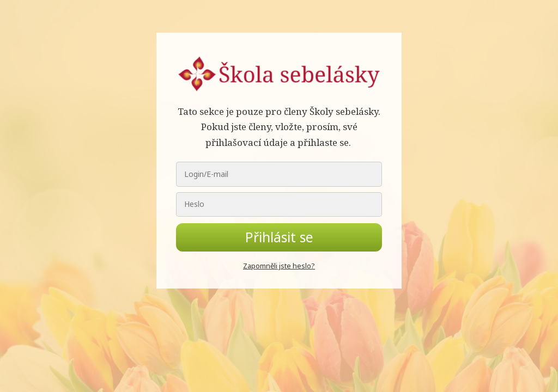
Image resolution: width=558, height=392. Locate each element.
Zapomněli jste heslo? (279, 266)
